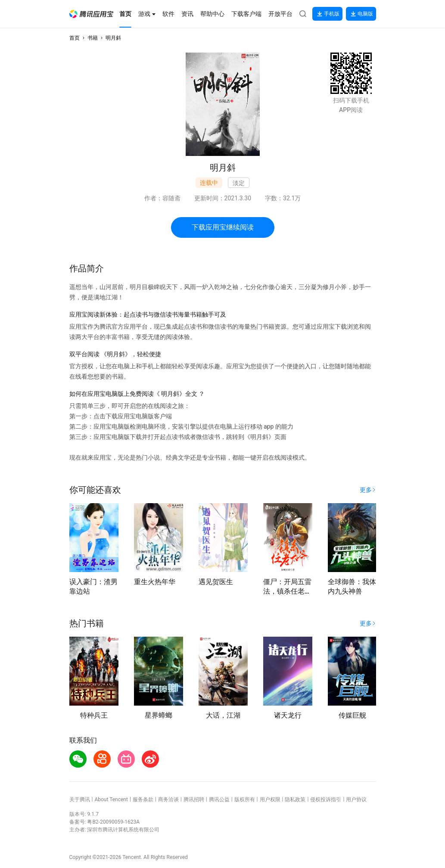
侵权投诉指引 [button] (326, 800)
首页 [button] (75, 38)
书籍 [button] (93, 38)
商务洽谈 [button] (168, 800)
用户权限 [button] (270, 800)
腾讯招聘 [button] (194, 800)
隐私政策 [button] (295, 800)
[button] (91, 14)
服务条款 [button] (143, 800)
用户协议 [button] (356, 800)
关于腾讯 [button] (80, 800)
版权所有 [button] (245, 800)
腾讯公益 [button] (219, 800)
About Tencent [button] (111, 800)
